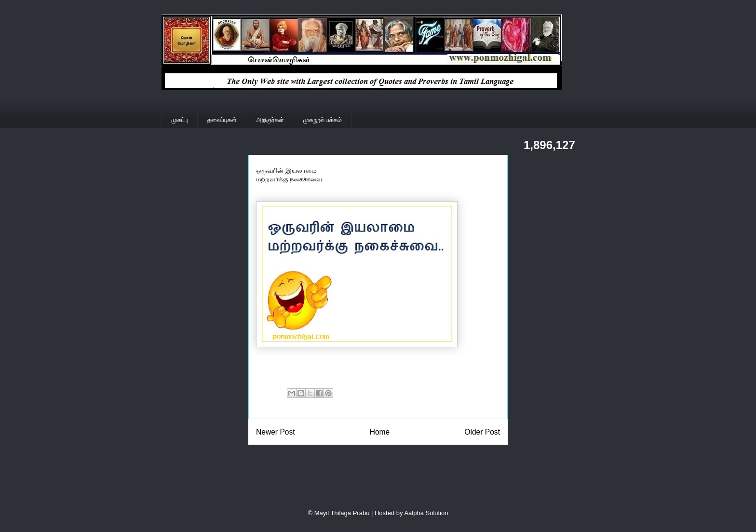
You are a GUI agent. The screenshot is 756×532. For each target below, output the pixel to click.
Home (380, 432)
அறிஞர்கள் (270, 120)
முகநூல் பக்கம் (323, 120)
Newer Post (276, 432)
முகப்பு (180, 120)
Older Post (482, 432)
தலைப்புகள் (222, 120)
